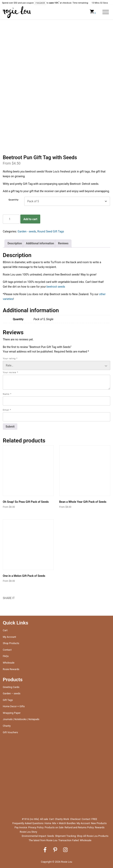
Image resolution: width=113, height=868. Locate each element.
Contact (7, 650)
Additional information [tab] (40, 243)
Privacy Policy (36, 827)
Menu (106, 12)
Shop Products (11, 643)
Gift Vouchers (10, 732)
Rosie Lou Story (28, 832)
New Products (99, 823)
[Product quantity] (11, 219)
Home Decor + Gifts (14, 706)
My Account (9, 637)
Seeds (51, 836)
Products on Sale (54, 827)
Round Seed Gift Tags (51, 231)
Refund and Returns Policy (79, 827)
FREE (94, 819)
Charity (7, 726)
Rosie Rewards (11, 669)
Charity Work (62, 819)
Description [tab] (15, 243)
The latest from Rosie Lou (43, 840)
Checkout (75, 819)
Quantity (14, 200)
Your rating (10, 359)
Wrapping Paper (12, 713)
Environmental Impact (34, 836)
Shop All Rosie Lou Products (93, 836)
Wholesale (9, 663)
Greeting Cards (11, 687)
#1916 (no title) (30, 819)
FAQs (6, 656)
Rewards (100, 827)
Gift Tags (8, 700)
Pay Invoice (21, 827)
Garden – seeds (12, 693)
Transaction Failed (68, 840)
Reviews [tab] (63, 243)
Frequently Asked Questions (28, 823)
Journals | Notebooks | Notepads (21, 719)
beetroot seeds (56, 287)
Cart (5, 630)
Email (7, 410)
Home (48, 823)
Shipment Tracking (65, 836)
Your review (10, 372)
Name (7, 394)
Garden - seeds (27, 231)
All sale (44, 819)
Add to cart (30, 219)
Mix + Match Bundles (64, 823)
